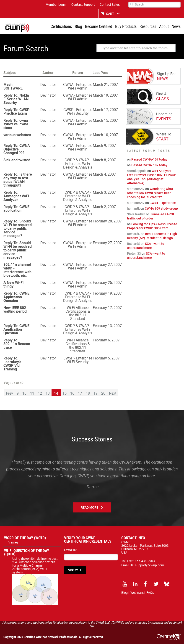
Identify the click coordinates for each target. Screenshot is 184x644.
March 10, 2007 (105, 135)
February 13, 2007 (107, 326)
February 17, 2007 (107, 308)
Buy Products (126, 26)
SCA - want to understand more (146, 246)
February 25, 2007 (107, 282)
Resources (148, 26)
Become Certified (99, 26)
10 (24, 393)
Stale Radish (136, 214)
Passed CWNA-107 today (149, 159)
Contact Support (83, 4)
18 (88, 393)
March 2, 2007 (104, 207)
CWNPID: (70, 550)
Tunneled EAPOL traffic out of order (151, 216)
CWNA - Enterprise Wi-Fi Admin (78, 86)
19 (96, 393)
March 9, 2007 (104, 145)
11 (32, 393)
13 (48, 393)
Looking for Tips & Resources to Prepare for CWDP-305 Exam (152, 226)
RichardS (133, 234)
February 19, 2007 (107, 293)
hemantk (133, 208)
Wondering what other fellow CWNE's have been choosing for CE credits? (150, 193)
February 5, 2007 (106, 358)
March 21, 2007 (105, 84)
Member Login (56, 4)
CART (110, 14)
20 (103, 393)
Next (113, 393)
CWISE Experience (163, 203)
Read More (89, 507)
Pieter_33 (134, 253)
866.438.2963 (145, 561)
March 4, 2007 (104, 174)
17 (80, 393)
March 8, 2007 (104, 160)
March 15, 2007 (105, 120)
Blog (78, 26)
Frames (13, 542)
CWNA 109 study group (161, 208)
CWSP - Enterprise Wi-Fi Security (78, 111)
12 (40, 393)
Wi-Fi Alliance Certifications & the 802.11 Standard (78, 313)
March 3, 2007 (104, 192)
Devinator (48, 84)
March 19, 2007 (105, 95)
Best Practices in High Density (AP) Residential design (152, 236)
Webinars (137, 593)
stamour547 (136, 189)
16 (72, 393)
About (164, 26)
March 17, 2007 (105, 110)
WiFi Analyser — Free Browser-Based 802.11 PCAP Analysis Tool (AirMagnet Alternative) (152, 177)
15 (65, 393)
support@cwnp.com (149, 565)
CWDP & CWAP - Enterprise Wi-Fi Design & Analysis (78, 164)
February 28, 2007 (107, 221)
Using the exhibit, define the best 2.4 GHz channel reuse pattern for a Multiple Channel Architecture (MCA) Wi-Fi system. (35, 567)
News (176, 26)
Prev (9, 393)
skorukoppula (137, 171)
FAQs (150, 593)
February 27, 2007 (107, 243)
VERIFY (73, 570)
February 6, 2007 (106, 340)
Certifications (61, 26)
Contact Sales (110, 4)
